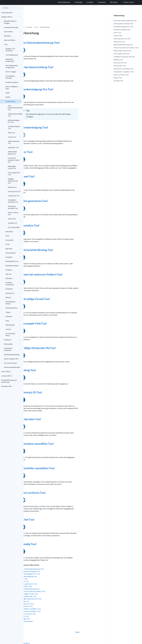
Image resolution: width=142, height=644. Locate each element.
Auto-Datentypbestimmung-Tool (15, 108)
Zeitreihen (13, 278)
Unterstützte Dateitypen (12, 349)
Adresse (13, 297)
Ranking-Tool (12, 187)
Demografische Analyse (13, 303)
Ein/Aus (13, 97)
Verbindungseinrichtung (12, 355)
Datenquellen (12, 344)
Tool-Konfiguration (12, 55)
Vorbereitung (13, 101)
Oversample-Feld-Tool (14, 174)
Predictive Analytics (12, 82)
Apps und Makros (12, 40)
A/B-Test (13, 274)
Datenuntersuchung (13, 266)
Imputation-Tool (13, 147)
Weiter (101, 626)
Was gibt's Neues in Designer (10, 22)
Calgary (13, 312)
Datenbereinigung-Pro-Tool (14, 121)
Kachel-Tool (12, 219)
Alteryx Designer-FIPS (12, 359)
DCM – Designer (13, 72)
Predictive (13, 270)
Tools (12, 44)
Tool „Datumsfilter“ (14, 227)
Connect (13, 329)
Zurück (30, 626)
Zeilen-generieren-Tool (14, 142)
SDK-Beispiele (13, 325)
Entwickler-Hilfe (11, 386)
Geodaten (13, 257)
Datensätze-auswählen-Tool (13, 207)
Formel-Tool (14, 137)
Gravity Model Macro (13, 335)
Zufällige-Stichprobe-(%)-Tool (13, 181)
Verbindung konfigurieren (10, 60)
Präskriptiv (13, 289)
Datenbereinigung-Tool (14, 127)
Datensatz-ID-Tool (14, 191)
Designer (53, 21)
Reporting (13, 249)
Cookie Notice (49, 637)
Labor (13, 321)
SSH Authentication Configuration (12, 67)
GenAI (13, 93)
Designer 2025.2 (11, 17)
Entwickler (13, 316)
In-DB (13, 244)
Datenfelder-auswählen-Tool (13, 201)
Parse (13, 236)
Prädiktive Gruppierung (13, 284)
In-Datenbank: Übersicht (10, 77)
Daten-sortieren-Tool (13, 214)
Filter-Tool (11, 133)
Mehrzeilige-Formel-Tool (12, 167)
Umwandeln (13, 240)
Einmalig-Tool (12, 223)
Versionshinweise (7, 13)
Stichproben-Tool (14, 196)
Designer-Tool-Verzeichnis (10, 50)
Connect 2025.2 (11, 376)
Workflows (12, 36)
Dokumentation (13, 253)
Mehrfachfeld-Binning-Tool (12, 153)
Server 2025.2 (11, 372)
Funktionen (12, 340)
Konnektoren (13, 293)
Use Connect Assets (10, 363)
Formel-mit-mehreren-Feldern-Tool (14, 160)
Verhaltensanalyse (13, 308)
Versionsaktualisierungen (12, 367)
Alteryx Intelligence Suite (13, 88)
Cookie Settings (32, 639)
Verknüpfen (13, 232)
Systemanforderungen (11, 27)
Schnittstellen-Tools (13, 261)
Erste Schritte (12, 32)
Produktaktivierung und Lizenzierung (11, 381)
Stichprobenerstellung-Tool (15, 115)
